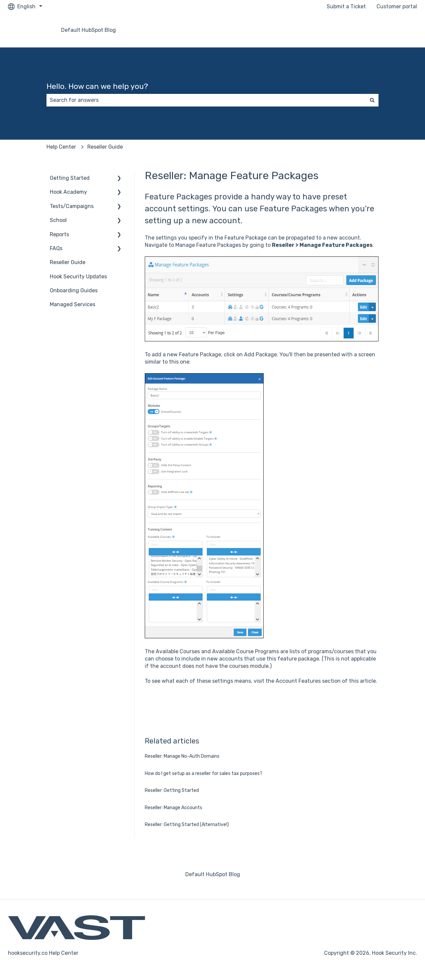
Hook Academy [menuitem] (68, 192)
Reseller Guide (105, 147)
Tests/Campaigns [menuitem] (72, 206)
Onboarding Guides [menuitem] (74, 290)
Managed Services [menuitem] (73, 304)
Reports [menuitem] (59, 234)
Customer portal (397, 6)
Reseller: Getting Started (172, 790)
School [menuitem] (58, 220)
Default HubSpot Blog (88, 30)
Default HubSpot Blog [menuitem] (213, 874)
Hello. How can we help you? (97, 86)
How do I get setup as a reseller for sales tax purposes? (204, 773)
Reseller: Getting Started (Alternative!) (187, 825)
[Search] (372, 100)
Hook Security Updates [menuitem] (78, 277)
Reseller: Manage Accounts (173, 808)
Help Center (61, 147)
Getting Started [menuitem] (70, 178)
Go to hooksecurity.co (383, 30)
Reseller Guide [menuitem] (68, 262)
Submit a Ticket (346, 6)
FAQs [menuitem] (56, 248)
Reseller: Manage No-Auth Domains (182, 756)
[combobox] (206, 100)
